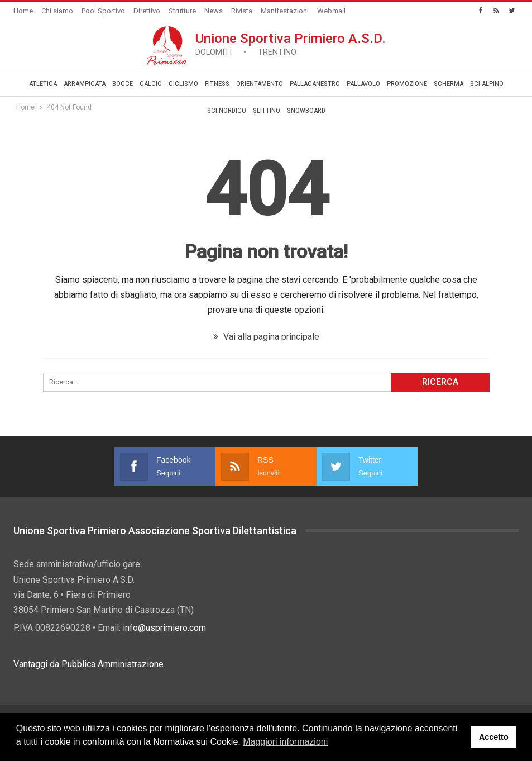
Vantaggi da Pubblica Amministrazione (88, 664)
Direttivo (147, 11)
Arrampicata (85, 84)
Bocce (123, 84)
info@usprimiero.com (164, 628)
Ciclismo (183, 84)
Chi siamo (57, 11)
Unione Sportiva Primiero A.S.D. (291, 44)
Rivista (242, 11)
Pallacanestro (315, 84)
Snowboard (306, 110)
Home (23, 11)
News (214, 11)
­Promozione (407, 84)
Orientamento (260, 84)
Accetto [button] (494, 737)
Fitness (217, 84)
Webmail (331, 11)
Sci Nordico (227, 110)
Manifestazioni (285, 11)
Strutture (182, 11)
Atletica (43, 84)
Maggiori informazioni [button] (285, 742)
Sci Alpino (487, 84)
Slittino (267, 110)
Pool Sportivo (103, 11)
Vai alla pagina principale (266, 337)
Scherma (449, 84)
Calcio (151, 84)
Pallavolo (363, 84)
